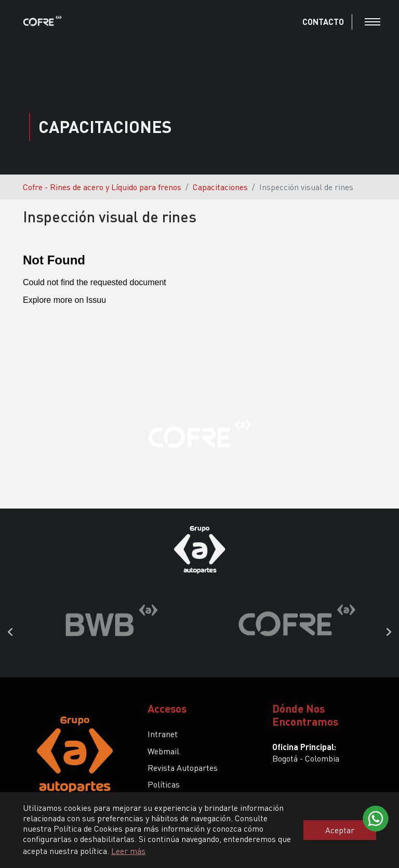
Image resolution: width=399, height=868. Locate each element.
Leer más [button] (128, 851)
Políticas (164, 784)
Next (389, 632)
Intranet (163, 734)
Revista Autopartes (183, 767)
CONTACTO (323, 22)
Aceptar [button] (340, 830)
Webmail (163, 751)
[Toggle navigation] (373, 22)
